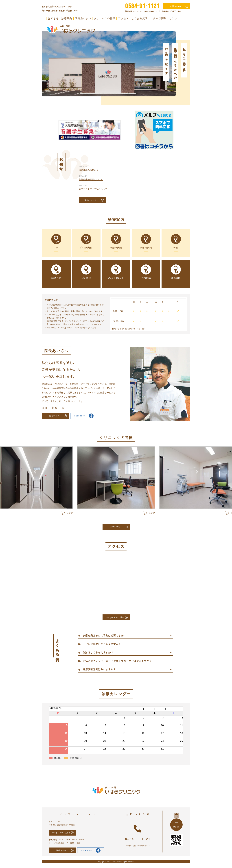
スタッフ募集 (159, 18)
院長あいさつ (83, 18)
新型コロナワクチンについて (93, 189)
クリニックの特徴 (105, 18)
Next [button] (197, 55)
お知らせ (53, 18)
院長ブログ (54, 416)
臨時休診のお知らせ (89, 170)
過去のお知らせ (92, 200)
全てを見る (115, 527)
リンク (173, 18)
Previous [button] (35, 55)
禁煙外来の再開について (91, 180)
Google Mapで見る (115, 617)
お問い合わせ (176, 6)
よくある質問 (140, 18)
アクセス (124, 18)
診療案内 (67, 18)
